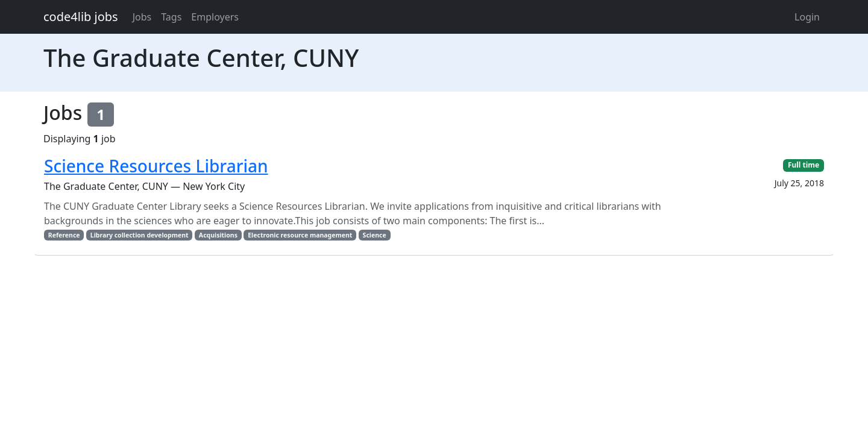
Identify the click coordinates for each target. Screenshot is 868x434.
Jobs (142, 17)
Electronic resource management (300, 235)
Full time (804, 165)
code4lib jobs (81, 17)
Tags (171, 17)
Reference (64, 235)
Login (807, 17)
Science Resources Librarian (156, 166)
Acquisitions (218, 235)
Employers (215, 17)
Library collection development (140, 235)
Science (375, 235)
